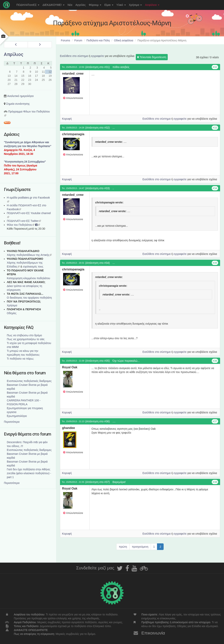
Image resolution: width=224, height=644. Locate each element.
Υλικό (121, 5)
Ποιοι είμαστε (149, 614)
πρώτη (123, 547)
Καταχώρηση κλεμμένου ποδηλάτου (28, 278)
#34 (215, 188)
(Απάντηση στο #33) (98, 188)
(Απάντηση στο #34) (98, 263)
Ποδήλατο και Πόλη (98, 40)
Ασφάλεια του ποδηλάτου (29, 614)
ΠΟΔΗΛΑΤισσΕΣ (28, 5)
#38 (215, 482)
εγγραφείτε (97, 56)
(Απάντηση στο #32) (98, 128)
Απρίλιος (14, 54)
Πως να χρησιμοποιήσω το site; (26, 339)
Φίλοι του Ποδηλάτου (21, 225)
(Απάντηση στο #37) (98, 482)
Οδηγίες (12, 313)
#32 (215, 67)
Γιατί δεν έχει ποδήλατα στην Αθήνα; (29, 469)
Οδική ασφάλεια (124, 40)
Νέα (70, 5)
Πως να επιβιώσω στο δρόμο (24, 335)
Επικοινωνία (153, 633)
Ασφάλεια (152, 5)
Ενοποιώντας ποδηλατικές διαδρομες (29, 381)
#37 (215, 421)
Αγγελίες (80, 5)
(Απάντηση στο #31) (98, 67)
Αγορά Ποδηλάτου (25, 622)
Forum (78, 40)
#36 (215, 361)
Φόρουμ (95, 5)
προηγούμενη (140, 547)
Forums (66, 40)
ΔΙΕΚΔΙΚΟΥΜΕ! (53, 5)
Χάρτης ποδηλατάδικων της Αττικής (29, 255)
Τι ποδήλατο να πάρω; (20, 359)
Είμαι (109, 5)
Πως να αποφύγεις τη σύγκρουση (34, 634)
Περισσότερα (12, 422)
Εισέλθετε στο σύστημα (74, 56)
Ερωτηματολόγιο (17, 416)
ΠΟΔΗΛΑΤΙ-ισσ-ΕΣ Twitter (24, 221)
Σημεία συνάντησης (18, 104)
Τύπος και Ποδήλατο (26, 626)
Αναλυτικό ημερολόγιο (20, 96)
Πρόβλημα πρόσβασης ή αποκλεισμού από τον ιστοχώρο (176, 622)
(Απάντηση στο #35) (98, 361)
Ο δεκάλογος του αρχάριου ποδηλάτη (29, 298)
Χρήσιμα (135, 5)
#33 (215, 128)
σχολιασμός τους (33, 267)
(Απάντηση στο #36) (98, 421)
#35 (215, 263)
